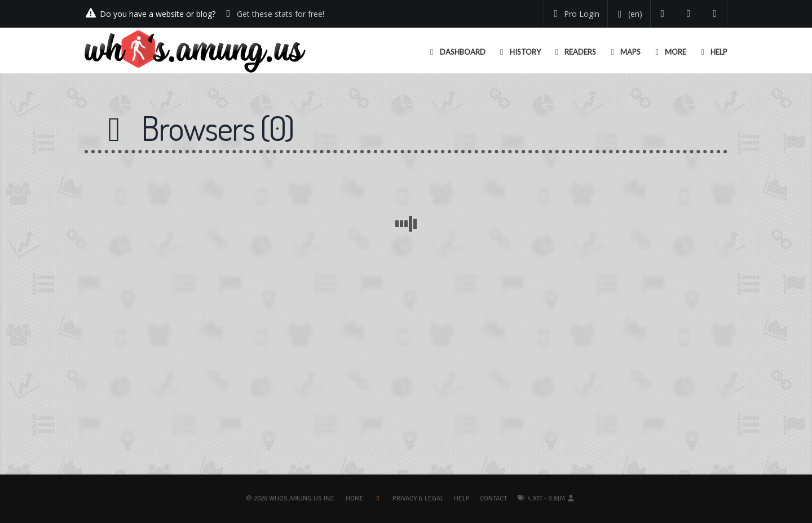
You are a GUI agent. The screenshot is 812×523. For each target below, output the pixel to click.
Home (355, 498)
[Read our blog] (689, 14)
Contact (493, 498)
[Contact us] (715, 14)
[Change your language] (628, 14)
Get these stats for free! (281, 14)
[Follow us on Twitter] (663, 14)
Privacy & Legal (418, 498)
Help (462, 498)
